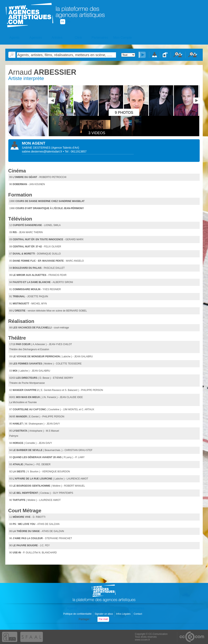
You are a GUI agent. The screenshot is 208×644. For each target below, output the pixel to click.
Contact (138, 614)
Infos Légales (124, 614)
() (65, 148)
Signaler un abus (104, 614)
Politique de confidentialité (78, 614)
